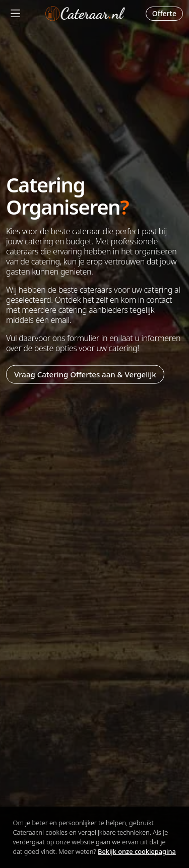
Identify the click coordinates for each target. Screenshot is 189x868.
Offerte (164, 13)
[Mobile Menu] (15, 13)
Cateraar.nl (85, 14)
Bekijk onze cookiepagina (137, 851)
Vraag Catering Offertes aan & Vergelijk (85, 374)
